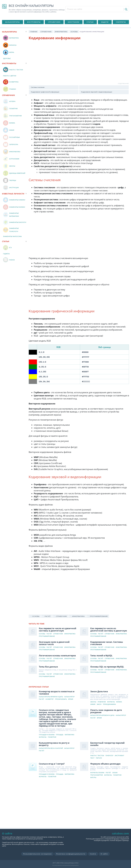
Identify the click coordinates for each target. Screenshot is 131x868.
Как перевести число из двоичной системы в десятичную (58, 630)
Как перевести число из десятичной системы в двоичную (109, 630)
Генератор (109, 756)
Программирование (47, 636)
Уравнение (102, 702)
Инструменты (34, 22)
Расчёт (49, 634)
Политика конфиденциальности (71, 854)
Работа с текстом (97, 756)
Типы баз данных (48, 667)
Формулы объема (97, 773)
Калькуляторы (12, 22)
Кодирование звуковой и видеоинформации (97, 92)
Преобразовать (61, 699)
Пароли (99, 758)
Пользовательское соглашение (37, 854)
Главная (34, 32)
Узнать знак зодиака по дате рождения (106, 711)
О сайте (104, 854)
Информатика (61, 32)
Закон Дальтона (99, 691)
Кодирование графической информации (45, 92)
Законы (93, 702)
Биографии (74, 22)
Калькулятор (69, 697)
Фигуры (93, 778)
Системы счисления (38, 87)
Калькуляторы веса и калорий (51, 748)
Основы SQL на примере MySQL (107, 667)
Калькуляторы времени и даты (51, 697)
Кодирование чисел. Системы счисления (107, 643)
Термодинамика (109, 704)
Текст (92, 758)
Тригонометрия (97, 775)
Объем (115, 773)
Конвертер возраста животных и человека (57, 693)
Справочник (54, 22)
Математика (69, 735)
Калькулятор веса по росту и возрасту (54, 744)
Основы (74, 32)
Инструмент (119, 756)
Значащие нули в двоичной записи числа (54, 643)
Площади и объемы (47, 735)
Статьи (90, 22)
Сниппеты (121, 22)
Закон (99, 704)
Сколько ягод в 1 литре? (52, 764)
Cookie (93, 854)
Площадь (60, 735)
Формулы (111, 702)
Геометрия (52, 737)
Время (71, 699)
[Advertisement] (79, 63)
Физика (119, 702)
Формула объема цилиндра (105, 764)
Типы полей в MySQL (101, 656)
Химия (93, 704)
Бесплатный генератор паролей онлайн (107, 744)
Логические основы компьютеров (57, 656)
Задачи (105, 22)
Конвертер (50, 699)
